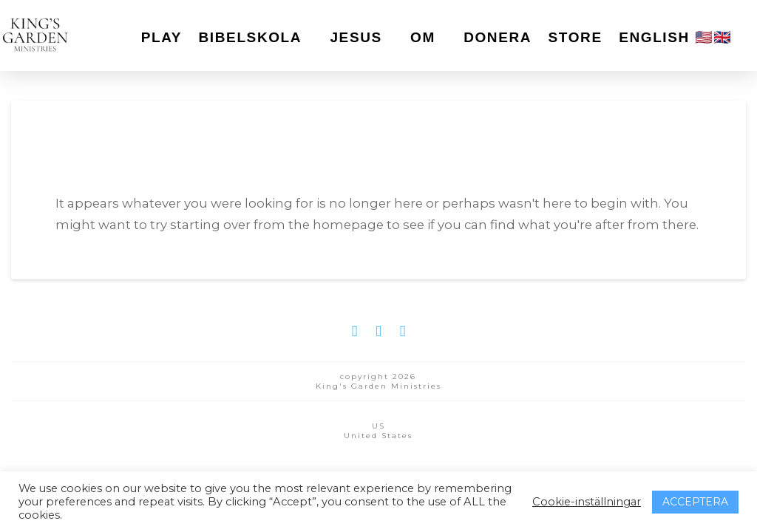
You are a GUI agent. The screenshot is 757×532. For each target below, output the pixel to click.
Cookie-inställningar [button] (587, 502)
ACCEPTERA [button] (695, 502)
